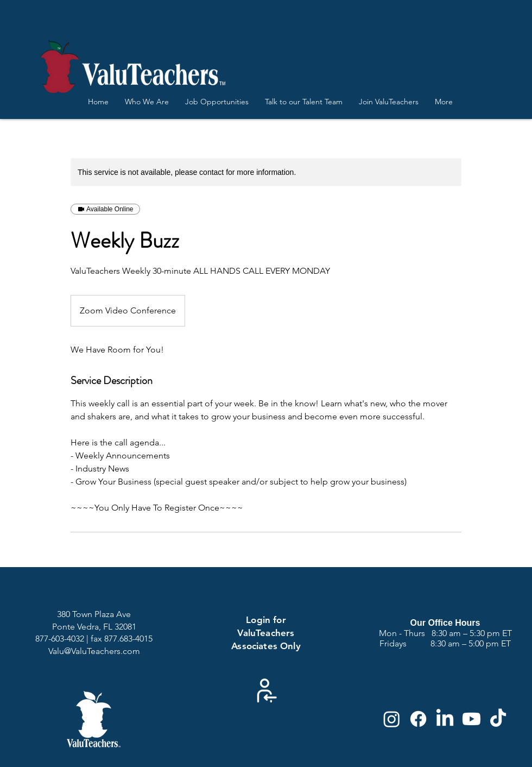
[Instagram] (392, 719)
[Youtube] (471, 719)
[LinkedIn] (445, 719)
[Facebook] (418, 719)
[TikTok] (498, 719)
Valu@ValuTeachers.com (94, 651)
